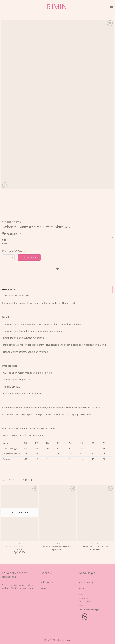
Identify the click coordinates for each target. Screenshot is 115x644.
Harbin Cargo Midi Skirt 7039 (95, 547)
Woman (7, 222)
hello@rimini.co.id (87, 601)
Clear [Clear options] (110, 238)
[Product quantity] (8, 257)
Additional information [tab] (16, 296)
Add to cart (29, 257)
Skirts (17, 222)
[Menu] (23, 7)
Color (5, 244)
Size (4, 240)
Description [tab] (9, 289)
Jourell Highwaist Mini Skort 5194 (58, 547)
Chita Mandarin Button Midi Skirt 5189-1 (20, 548)
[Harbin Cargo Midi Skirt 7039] (95, 513)
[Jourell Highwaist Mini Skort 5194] (58, 513)
